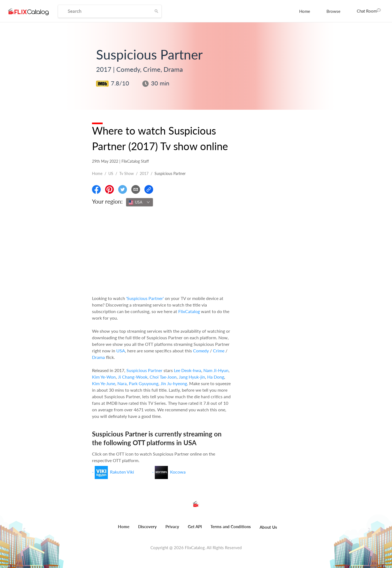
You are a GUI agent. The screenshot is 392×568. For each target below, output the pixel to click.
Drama (98, 357)
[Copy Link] (149, 189)
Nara (122, 383)
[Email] (136, 189)
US (111, 173)
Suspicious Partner (144, 370)
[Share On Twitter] (123, 189)
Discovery (147, 527)
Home (305, 11)
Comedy (201, 351)
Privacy (172, 527)
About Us (268, 527)
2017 (144, 173)
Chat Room (369, 11)
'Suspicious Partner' (145, 298)
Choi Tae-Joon (163, 377)
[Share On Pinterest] (109, 189)
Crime (219, 351)
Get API (195, 527)
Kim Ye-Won (104, 377)
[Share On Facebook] (96, 189)
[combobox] (139, 202)
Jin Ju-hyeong (174, 383)
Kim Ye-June (104, 383)
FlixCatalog (189, 311)
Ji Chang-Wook (133, 377)
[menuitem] (305, 11)
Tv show (127, 173)
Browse (333, 11)
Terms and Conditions (231, 527)
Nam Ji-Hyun (216, 370)
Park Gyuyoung (144, 383)
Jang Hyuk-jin (192, 377)
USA (121, 351)
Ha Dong (216, 377)
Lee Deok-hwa (188, 370)
